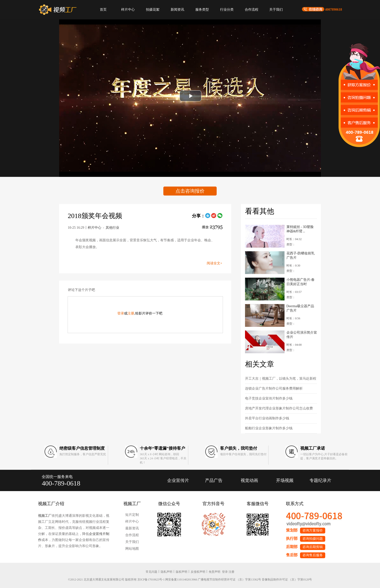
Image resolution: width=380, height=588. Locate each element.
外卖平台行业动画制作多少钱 (267, 418)
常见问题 (151, 572)
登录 (121, 313)
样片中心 (128, 10)
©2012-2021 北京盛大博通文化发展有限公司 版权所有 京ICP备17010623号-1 (116, 580)
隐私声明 (166, 572)
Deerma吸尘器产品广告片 (300, 308)
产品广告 (214, 480)
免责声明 (214, 572)
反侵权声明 (198, 572)
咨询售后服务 (313, 555)
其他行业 (112, 228)
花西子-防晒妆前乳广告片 (301, 255)
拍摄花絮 (153, 10)
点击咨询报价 (190, 191)
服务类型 (202, 10)
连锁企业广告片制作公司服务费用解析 (274, 388)
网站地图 (132, 549)
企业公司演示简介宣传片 (302, 335)
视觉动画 (249, 480)
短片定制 (132, 515)
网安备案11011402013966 (181, 580)
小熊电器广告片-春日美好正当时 (301, 282)
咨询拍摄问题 (313, 539)
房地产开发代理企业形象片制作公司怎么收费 (279, 408)
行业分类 (227, 10)
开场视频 (285, 480)
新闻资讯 (177, 10)
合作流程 (252, 10)
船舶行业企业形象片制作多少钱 (269, 428)
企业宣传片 (178, 480)
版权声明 (182, 572)
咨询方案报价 (313, 530)
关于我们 (276, 10)
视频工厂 (45, 516)
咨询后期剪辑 (313, 547)
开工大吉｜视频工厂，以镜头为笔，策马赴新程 (281, 379)
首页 (103, 10)
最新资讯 (132, 528)
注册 (131, 313)
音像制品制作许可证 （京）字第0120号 (287, 580)
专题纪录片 (320, 480)
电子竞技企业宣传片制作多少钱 (269, 398)
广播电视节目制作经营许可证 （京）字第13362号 (229, 580)
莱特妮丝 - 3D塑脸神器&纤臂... (300, 229)
